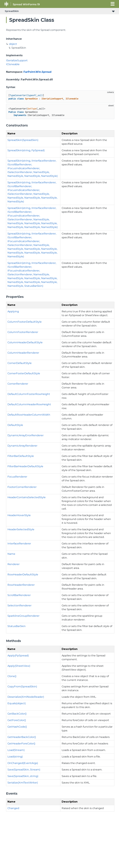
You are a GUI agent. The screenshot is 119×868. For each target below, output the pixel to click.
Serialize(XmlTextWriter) (23, 783)
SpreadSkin (12, 11)
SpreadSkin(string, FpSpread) (26, 150)
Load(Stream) (16, 750)
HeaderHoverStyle (19, 515)
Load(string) (15, 757)
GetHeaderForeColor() (21, 744)
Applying (13, 311)
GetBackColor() (17, 714)
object (13, 44)
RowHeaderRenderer (21, 585)
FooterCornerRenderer (22, 487)
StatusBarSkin (17, 626)
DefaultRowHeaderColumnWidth (29, 415)
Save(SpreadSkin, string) (23, 776)
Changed (13, 808)
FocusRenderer (17, 477)
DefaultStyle (15, 425)
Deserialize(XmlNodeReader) (26, 697)
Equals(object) (17, 703)
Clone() (12, 676)
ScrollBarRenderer (19, 595)
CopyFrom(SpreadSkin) (22, 687)
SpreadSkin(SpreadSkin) (23, 140)
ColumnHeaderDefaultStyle (25, 342)
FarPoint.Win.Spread (37, 72)
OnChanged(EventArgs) (23, 763)
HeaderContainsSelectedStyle (27, 497)
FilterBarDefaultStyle (21, 456)
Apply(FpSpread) (18, 656)
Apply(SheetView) (19, 666)
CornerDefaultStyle (20, 363)
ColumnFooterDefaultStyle (25, 322)
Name (11, 554)
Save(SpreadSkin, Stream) (24, 770)
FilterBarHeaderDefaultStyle (25, 466)
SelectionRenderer (19, 605)
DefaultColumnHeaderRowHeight (29, 404)
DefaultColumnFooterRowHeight (29, 394)
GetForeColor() (17, 720)
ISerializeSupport (17, 60)
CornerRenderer (18, 384)
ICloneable (13, 64)
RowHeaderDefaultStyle (23, 575)
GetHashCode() (17, 727)
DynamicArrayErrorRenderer (25, 435)
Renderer (14, 564)
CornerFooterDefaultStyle (24, 373)
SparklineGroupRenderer (23, 616)
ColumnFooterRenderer (23, 332)
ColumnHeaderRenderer (23, 353)
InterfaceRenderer (19, 544)
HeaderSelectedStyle (21, 529)
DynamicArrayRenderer (22, 446)
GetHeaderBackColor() (22, 737)
